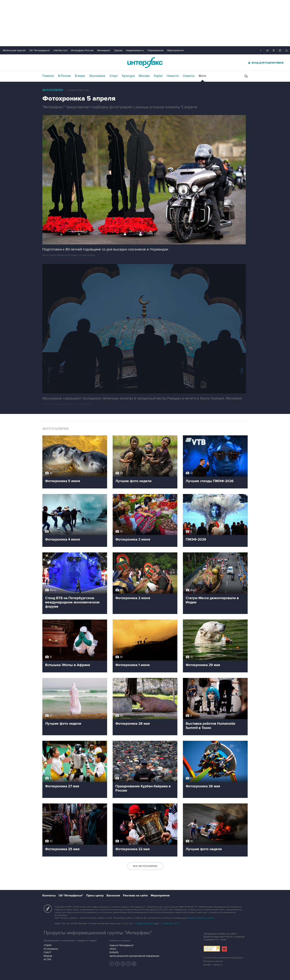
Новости (173, 76)
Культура (128, 76)
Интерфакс (145, 63)
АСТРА (47, 959)
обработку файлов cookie (201, 918)
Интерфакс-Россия (82, 50)
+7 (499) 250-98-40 (144, 924)
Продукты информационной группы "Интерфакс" (98, 933)
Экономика (97, 76)
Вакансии (113, 896)
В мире (80, 76)
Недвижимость (135, 50)
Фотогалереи (53, 90)
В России (64, 76)
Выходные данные (213, 961)
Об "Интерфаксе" (40, 50)
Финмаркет (104, 50)
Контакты (49, 896)
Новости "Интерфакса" (122, 945)
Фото (202, 76)
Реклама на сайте (135, 896)
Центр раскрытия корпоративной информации (134, 956)
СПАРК (48, 945)
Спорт (114, 76)
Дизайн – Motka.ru (213, 965)
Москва (144, 76)
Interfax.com (61, 50)
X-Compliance (51, 949)
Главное (48, 76)
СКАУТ (47, 952)
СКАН (113, 949)
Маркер (48, 956)
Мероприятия (175, 50)
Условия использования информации (223, 958)
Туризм (118, 50)
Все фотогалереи (145, 866)
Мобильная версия (14, 50)
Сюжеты (189, 76)
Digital (158, 76)
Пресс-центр (95, 896)
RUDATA (114, 952)
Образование (156, 50)
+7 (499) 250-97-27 (170, 924)
